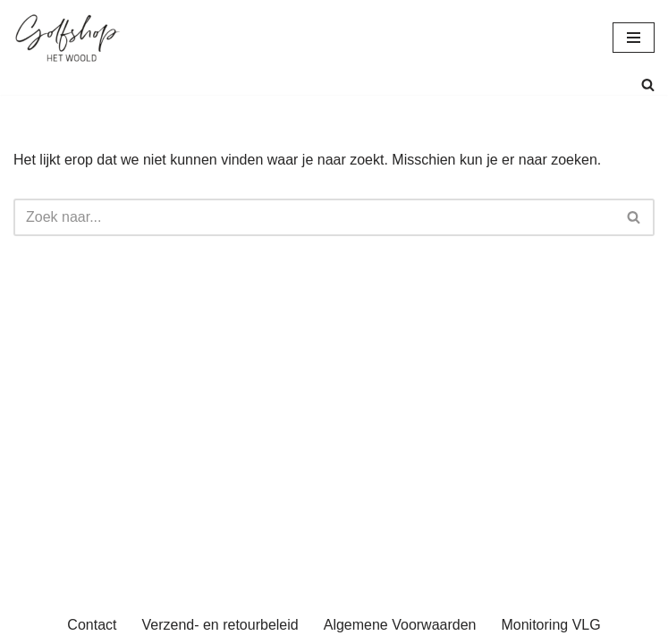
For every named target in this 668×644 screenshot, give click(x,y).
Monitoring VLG (550, 625)
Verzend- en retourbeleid (220, 625)
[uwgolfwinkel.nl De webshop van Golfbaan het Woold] (67, 37)
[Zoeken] (648, 85)
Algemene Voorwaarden (400, 625)
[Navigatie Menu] (634, 38)
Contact (92, 625)
